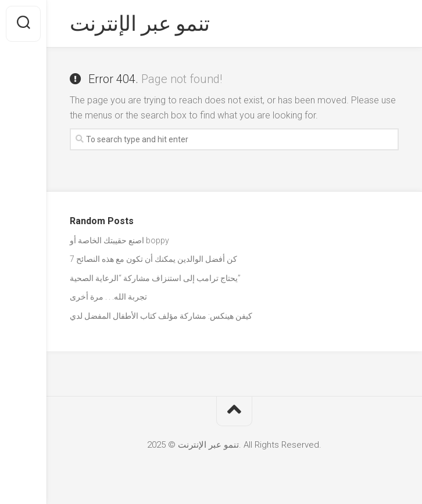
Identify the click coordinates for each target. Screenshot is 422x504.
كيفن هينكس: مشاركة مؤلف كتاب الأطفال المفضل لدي (161, 316)
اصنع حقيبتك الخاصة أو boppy (119, 240)
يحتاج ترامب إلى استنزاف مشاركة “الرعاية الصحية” (155, 278)
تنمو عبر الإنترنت (140, 24)
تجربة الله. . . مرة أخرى (108, 297)
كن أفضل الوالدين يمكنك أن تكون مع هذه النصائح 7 (153, 259)
